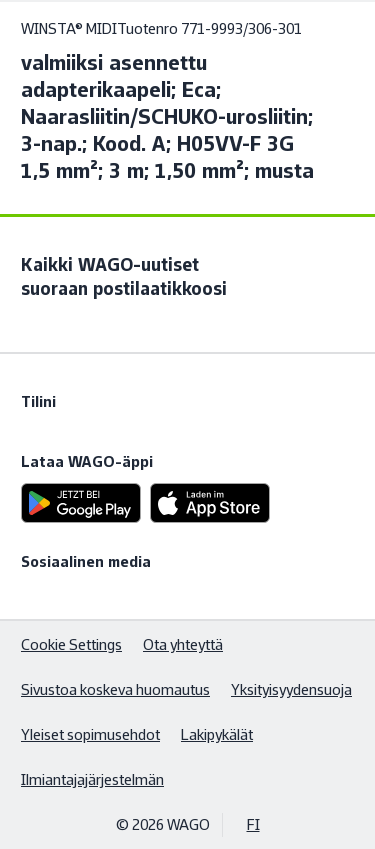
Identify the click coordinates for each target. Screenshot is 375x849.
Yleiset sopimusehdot (90, 734)
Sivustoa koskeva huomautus (115, 689)
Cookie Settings (71, 644)
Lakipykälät (217, 734)
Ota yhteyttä (183, 644)
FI (253, 824)
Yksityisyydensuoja (291, 689)
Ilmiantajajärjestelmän (92, 779)
